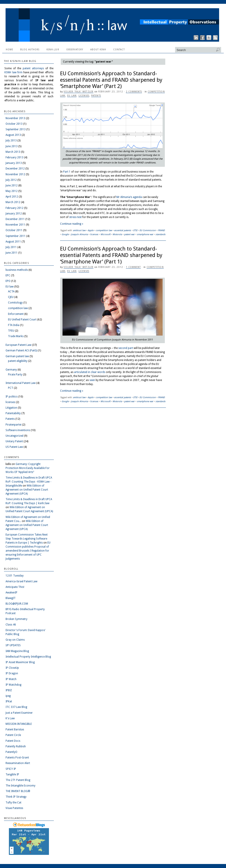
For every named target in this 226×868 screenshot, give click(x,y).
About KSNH (98, 50)
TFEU (11, 331)
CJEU (11, 297)
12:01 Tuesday (15, 576)
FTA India (14, 325)
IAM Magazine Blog (17, 651)
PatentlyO (11, 752)
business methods (17, 270)
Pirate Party (15, 375)
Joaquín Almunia (79, 234)
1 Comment (133, 267)
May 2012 (12, 191)
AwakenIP (11, 593)
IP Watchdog (13, 685)
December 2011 (15, 219)
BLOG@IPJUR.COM (17, 604)
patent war (129, 234)
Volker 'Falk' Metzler (79, 92)
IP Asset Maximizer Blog (20, 662)
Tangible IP (12, 774)
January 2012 (14, 214)
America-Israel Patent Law (21, 581)
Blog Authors (30, 50)
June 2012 (12, 185)
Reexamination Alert (18, 763)
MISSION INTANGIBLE (19, 724)
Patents (96, 96)
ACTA (11, 291)
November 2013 (15, 118)
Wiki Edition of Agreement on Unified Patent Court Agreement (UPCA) (27, 490)
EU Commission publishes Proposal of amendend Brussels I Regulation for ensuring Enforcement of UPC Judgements (28, 551)
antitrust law (79, 230)
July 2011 (11, 247)
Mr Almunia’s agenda (129, 197)
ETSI (135, 230)
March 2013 (13, 152)
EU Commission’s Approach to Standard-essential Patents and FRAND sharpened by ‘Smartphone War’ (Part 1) (111, 255)
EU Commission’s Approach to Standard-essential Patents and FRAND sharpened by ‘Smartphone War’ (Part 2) (111, 80)
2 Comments (134, 92)
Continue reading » (72, 224)
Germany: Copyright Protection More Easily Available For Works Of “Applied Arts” (28, 468)
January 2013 (14, 163)
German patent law (17, 356)
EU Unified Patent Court (22, 320)
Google (65, 234)
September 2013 (16, 129)
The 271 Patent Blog (18, 780)
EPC (8, 275)
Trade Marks (16, 336)
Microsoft (105, 234)
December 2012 (15, 169)
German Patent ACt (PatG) (21, 350)
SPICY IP (11, 769)
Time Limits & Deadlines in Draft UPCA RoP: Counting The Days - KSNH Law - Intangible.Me (29, 482)
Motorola (117, 234)
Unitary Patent (14, 441)
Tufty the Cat (13, 803)
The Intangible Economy (20, 786)
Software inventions (18, 430)
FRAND (161, 230)
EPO (8, 281)
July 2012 (11, 180)
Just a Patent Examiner (19, 713)
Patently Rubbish (16, 746)
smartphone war (145, 234)
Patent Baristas (15, 729)
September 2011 (16, 236)
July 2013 (11, 141)
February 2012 (14, 208)
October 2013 (14, 124)
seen (92, 380)
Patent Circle (13, 735)
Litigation (11, 408)
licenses (84, 96)
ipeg (8, 696)
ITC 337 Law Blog (16, 707)
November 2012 (15, 174)
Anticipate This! (15, 587)
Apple (91, 230)
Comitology (15, 303)
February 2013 (14, 157)
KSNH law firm (13, 72)
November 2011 (15, 225)
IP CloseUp (12, 668)
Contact (119, 50)
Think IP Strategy (16, 797)
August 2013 (13, 135)
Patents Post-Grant (17, 758)
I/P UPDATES (13, 645)
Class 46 (11, 625)
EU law (72, 96)
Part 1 (67, 172)
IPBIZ (9, 690)
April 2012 (12, 197)
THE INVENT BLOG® (18, 791)
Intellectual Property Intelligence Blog (28, 657)
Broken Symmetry (16, 619)
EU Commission (148, 230)
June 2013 (12, 146)
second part (126, 348)
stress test (75, 217)
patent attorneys (33, 68)
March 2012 (13, 202)
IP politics (12, 397)
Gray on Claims (15, 640)
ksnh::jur (53, 50)
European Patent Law (18, 345)
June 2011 (12, 253)
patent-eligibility (18, 361)
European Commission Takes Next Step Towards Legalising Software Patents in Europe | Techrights (27, 539)
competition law (104, 230)
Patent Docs (13, 741)
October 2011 (14, 230)
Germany (11, 370)
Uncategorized (14, 436)
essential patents (123, 230)
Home (9, 50)
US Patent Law (14, 447)
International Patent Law (21, 383)
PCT (11, 388)
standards (160, 234)
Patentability (13, 413)
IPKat (9, 701)
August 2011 (13, 242)
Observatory (75, 50)
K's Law (10, 718)
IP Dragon (12, 673)
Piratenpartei (13, 425)
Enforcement (16, 314)
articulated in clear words (90, 372)
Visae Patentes (14, 808)
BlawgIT (11, 598)
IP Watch (11, 679)
